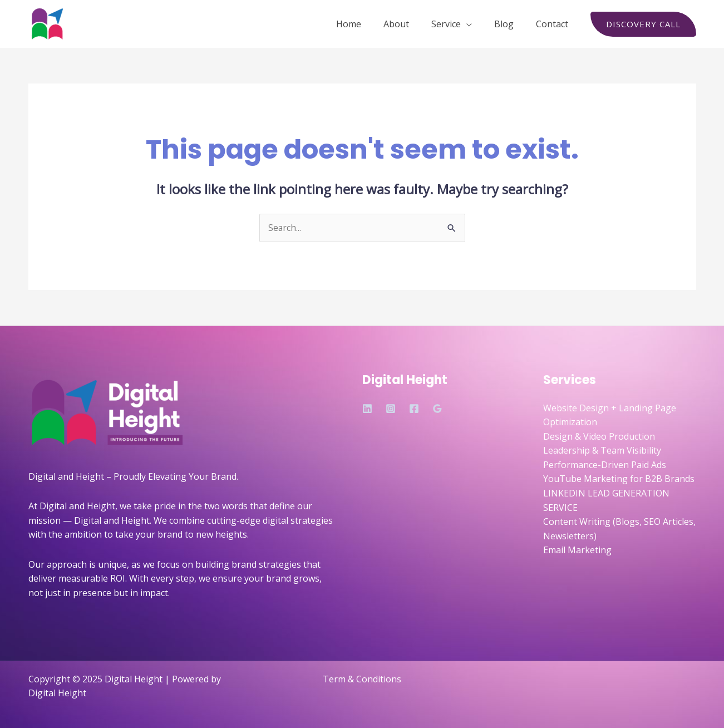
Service (457, 24)
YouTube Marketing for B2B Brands (619, 479)
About (412, 24)
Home (369, 24)
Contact (554, 24)
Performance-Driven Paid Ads (605, 465)
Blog (511, 24)
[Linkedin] (367, 409)
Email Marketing (577, 550)
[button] (643, 24)
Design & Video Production (599, 436)
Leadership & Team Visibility (602, 451)
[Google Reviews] (437, 409)
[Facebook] (414, 409)
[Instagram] (391, 409)
